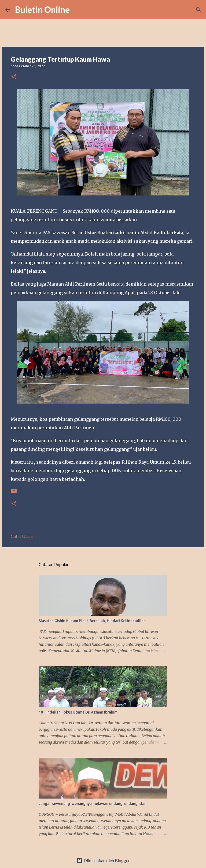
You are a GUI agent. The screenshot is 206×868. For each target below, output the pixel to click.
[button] (14, 77)
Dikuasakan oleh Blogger (103, 860)
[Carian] (77, 10)
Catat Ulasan (23, 536)
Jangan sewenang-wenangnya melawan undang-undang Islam (93, 804)
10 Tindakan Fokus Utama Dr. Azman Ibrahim (78, 712)
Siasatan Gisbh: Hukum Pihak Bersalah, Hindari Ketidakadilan (92, 621)
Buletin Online (42, 10)
